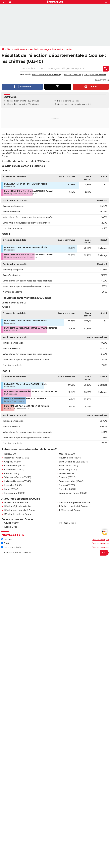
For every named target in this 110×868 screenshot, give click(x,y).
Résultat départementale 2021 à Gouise (23, 101)
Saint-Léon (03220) (68, 466)
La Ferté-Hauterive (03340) (17, 481)
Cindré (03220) (12, 473)
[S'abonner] (55, 553)
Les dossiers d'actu (11, 547)
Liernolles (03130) (13, 485)
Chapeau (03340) (13, 462)
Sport (5, 543)
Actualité (7, 540)
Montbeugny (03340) (15, 493)
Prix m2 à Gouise (67, 523)
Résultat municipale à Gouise (73, 506)
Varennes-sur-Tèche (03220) (73, 493)
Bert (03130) (10, 454)
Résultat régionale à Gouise (18, 506)
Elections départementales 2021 (23, 49)
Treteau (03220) (67, 485)
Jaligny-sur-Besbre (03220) (18, 477)
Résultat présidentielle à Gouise (20, 510)
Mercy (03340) (11, 489)
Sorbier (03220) (67, 473)
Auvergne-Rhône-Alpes (53, 49)
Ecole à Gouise (11, 527)
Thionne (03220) (67, 477)
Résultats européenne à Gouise (74, 502)
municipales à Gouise (85, 150)
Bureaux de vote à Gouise (68, 101)
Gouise (60, 104)
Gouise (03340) (12, 523)
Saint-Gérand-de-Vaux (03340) (46, 75)
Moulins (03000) (67, 454)
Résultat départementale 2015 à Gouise (23, 104)
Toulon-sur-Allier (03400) (71, 481)
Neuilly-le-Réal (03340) (95, 75)
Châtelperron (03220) (15, 466)
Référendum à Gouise (70, 510)
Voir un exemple (101, 540)
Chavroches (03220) (14, 470)
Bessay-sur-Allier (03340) (17, 458)
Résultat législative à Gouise (18, 514)
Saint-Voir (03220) (72, 75)
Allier (70, 49)
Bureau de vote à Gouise (16, 502)
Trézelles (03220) (68, 489)
